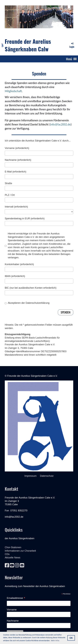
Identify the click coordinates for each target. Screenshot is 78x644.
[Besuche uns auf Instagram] (17, 565)
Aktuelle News (13, 558)
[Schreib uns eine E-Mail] (22, 565)
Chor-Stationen (13, 547)
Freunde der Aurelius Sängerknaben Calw (28, 45)
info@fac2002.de (60, 124)
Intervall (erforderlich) (16, 207)
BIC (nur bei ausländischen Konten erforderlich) (31, 288)
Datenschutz (47, 476)
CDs (7, 554)
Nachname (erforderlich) (18, 160)
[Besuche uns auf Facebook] (7, 565)
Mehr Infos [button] (55, 641)
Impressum (32, 476)
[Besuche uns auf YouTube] (12, 565)
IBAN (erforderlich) (15, 276)
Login (72, 45)
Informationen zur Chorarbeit (20, 551)
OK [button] (71, 638)
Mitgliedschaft (13, 91)
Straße (8, 183)
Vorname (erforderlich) (17, 148)
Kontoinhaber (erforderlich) (19, 264)
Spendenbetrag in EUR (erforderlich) (25, 219)
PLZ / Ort (10, 195)
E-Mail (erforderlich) (16, 172)
